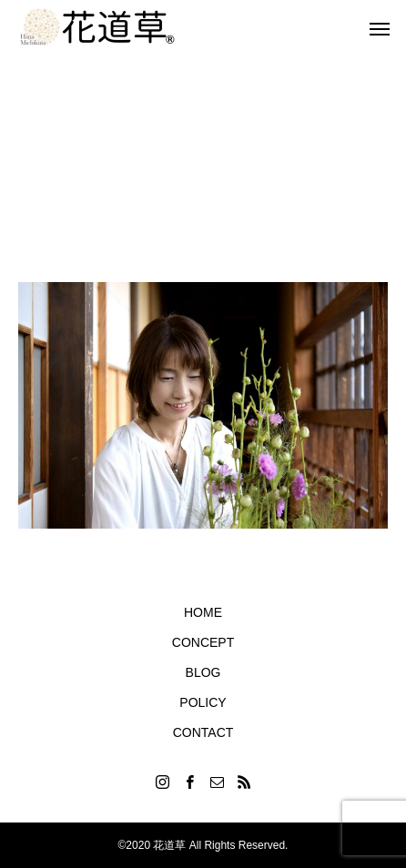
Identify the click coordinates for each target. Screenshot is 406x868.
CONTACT (203, 732)
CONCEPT (203, 642)
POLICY (203, 702)
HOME (203, 612)
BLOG (203, 672)
